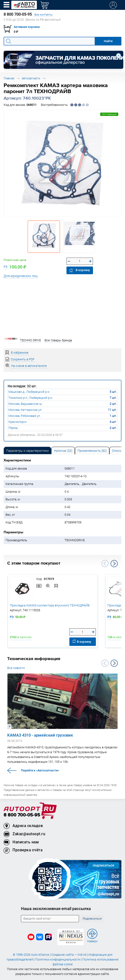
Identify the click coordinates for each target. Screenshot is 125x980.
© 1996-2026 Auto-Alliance (31, 955)
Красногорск (18, 422)
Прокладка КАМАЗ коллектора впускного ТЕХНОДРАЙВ (50, 605)
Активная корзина (27, 27)
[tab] (27, 450)
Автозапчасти (31, 78)
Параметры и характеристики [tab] (27, 451)
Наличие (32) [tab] (63, 451)
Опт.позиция (109, 114)
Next (114, 564)
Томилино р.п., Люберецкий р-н (30, 398)
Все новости (16, 668)
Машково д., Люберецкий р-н (29, 392)
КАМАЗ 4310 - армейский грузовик (40, 735)
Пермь (13, 428)
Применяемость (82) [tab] (92, 451)
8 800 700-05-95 (22, 815)
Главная (9, 78)
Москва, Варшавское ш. (25, 404)
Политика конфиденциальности (58, 959)
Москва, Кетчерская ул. (25, 410)
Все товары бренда (58, 340)
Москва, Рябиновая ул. (25, 416)
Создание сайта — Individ (69, 955)
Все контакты (43, 15)
